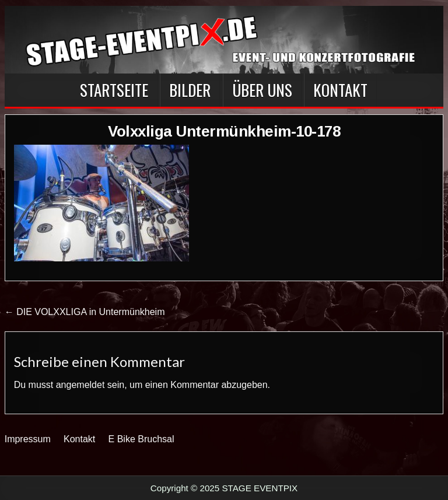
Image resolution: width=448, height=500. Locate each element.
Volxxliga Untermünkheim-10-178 (224, 131)
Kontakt (340, 90)
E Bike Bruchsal (141, 439)
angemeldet (80, 385)
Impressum (28, 439)
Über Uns (262, 90)
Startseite (114, 90)
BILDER (190, 90)
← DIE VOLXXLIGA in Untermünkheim (85, 312)
